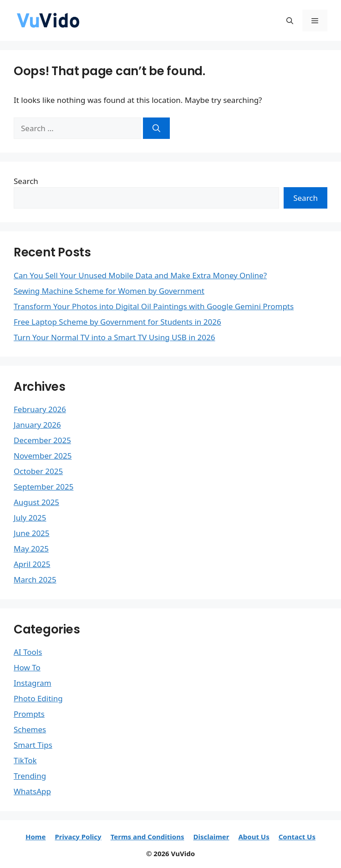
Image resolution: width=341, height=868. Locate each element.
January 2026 (37, 425)
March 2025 (35, 580)
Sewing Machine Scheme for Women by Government (109, 291)
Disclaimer (211, 837)
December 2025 (42, 440)
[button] (290, 20)
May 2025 (31, 549)
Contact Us (297, 837)
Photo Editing (38, 698)
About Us (254, 837)
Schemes (30, 729)
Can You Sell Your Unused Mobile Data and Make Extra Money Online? (140, 275)
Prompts (29, 714)
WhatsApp (32, 791)
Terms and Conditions (148, 837)
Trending (30, 776)
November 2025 (43, 456)
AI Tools (28, 652)
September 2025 (43, 487)
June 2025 (32, 533)
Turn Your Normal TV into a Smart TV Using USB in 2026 (114, 337)
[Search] (156, 128)
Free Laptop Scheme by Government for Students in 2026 (117, 322)
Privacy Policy (78, 837)
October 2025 (38, 471)
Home (36, 837)
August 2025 (36, 502)
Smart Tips (33, 745)
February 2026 (40, 409)
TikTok (25, 760)
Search (26, 181)
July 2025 (30, 518)
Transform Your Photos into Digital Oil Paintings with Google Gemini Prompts (154, 306)
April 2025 (32, 564)
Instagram (33, 683)
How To (27, 667)
